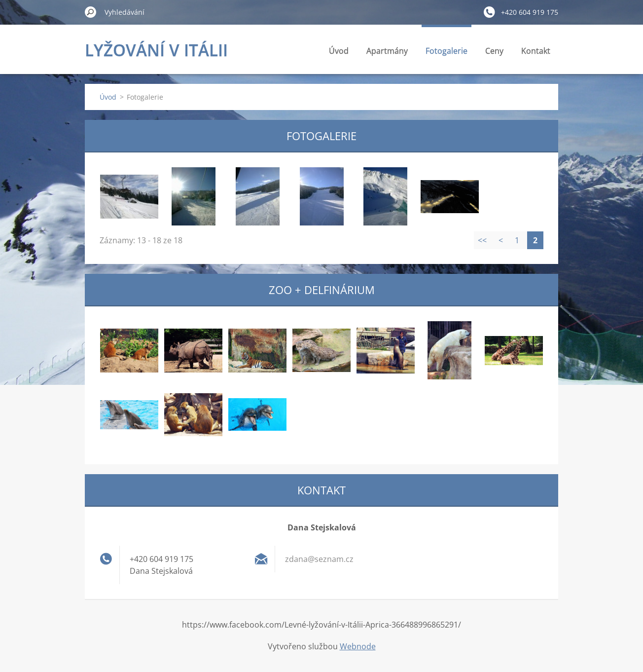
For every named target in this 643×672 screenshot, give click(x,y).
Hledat (91, 12)
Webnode (358, 646)
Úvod (339, 51)
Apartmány (387, 51)
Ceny (494, 51)
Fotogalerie (447, 51)
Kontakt (536, 51)
